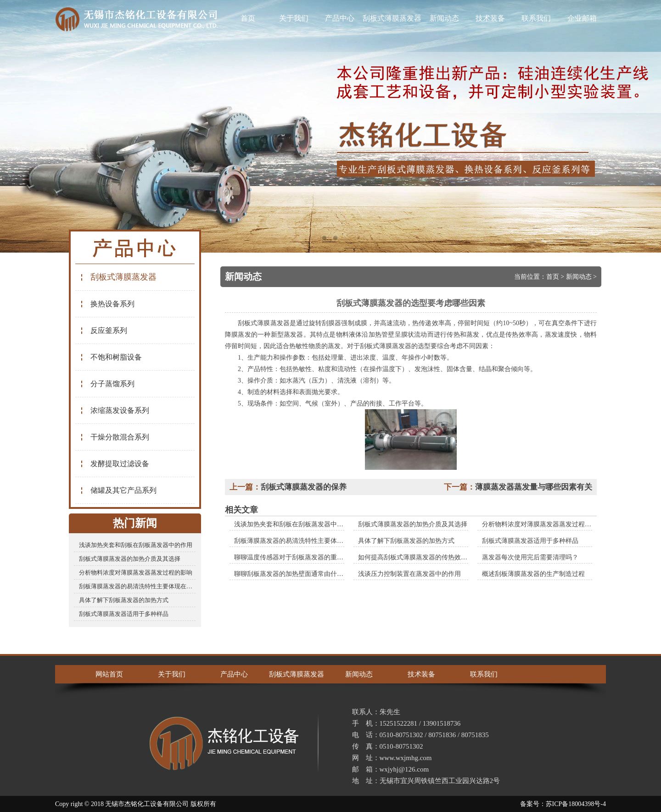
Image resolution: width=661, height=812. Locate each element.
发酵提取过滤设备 (115, 464)
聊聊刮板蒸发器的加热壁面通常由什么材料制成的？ (308, 574)
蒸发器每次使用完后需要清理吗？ (530, 557)
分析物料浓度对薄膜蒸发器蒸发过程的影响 (136, 572)
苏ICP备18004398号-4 (576, 804)
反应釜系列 (104, 330)
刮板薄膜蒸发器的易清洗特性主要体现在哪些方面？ (137, 586)
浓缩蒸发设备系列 (115, 410)
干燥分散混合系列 (115, 437)
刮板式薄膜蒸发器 (392, 18)
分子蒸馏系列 (107, 384)
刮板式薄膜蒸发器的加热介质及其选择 (130, 559)
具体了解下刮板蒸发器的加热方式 (124, 600)
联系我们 (536, 18)
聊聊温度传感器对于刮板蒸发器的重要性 (292, 557)
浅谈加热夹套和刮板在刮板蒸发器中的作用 (136, 545)
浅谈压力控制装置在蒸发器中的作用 (409, 574)
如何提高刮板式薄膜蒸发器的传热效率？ (416, 557)
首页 (248, 18)
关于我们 (294, 18)
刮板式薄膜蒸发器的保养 (304, 487)
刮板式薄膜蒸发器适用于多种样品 (124, 614)
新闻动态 (444, 18)
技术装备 (490, 18)
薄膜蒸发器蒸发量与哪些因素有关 (534, 487)
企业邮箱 (582, 18)
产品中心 (340, 18)
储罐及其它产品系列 (118, 490)
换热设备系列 (107, 304)
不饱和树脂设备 (111, 357)
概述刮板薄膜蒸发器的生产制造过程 (533, 574)
